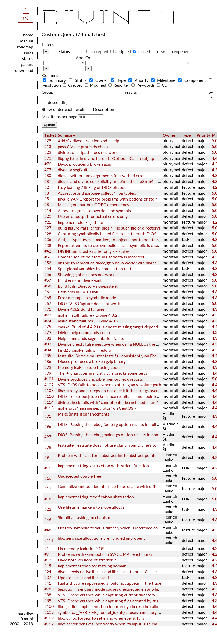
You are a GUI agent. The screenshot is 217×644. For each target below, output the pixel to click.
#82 (48, 338)
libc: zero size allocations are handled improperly (102, 538)
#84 (48, 350)
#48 (48, 530)
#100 (49, 606)
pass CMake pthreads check (83, 147)
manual (27, 41)
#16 (48, 478)
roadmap (25, 47)
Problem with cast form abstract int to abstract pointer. (108, 455)
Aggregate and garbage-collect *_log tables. (97, 193)
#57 (48, 280)
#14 (48, 210)
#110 (49, 396)
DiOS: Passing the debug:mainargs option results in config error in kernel (124, 435)
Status (64, 51)
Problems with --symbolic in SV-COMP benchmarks (105, 554)
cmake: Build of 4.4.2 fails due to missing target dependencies (114, 327)
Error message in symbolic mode (87, 297)
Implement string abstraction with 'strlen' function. (104, 466)
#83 (48, 344)
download (24, 70)
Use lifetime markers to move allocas (91, 507)
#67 (48, 303)
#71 (48, 309)
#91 (48, 416)
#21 (48, 222)
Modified (96, 85)
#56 (48, 274)
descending (58, 102)
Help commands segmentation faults (91, 338)
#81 (48, 181)
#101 (49, 379)
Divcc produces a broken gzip (84, 164)
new (161, 51)
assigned (123, 51)
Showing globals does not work (86, 274)
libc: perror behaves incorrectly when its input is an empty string (116, 624)
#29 (48, 140)
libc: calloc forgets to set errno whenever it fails (101, 618)
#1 (47, 548)
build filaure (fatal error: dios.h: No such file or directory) (109, 228)
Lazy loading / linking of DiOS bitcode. (93, 187)
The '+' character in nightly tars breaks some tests (102, 373)
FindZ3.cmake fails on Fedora (84, 350)
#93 (48, 367)
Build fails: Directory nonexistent (88, 286)
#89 (48, 600)
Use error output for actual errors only (93, 216)
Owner (100, 80)
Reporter (119, 85)
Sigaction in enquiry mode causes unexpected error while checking (118, 589)
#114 (49, 402)
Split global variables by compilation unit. (95, 268)
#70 (48, 158)
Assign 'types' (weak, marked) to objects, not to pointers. (109, 239)
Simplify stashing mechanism (84, 517)
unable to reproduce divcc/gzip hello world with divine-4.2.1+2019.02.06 (124, 263)
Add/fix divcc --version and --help (88, 141)
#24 (48, 571)
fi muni (27, 619)
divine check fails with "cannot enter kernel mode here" (108, 402)
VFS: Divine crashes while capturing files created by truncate (113, 601)
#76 (48, 164)
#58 (48, 286)
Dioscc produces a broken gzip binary (92, 361)
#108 (49, 612)
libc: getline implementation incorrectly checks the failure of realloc (119, 606)
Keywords (143, 85)
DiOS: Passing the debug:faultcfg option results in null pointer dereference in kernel (134, 424)
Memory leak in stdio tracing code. (89, 367)
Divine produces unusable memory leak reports (100, 379)
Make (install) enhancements (84, 414)
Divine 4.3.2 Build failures (81, 309)
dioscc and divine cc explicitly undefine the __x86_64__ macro (114, 181)
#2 (47, 187)
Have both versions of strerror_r (87, 560)
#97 (48, 437)
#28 (48, 234)
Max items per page (59, 117)
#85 (48, 355)
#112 (49, 624)
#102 (49, 385)
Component (193, 80)
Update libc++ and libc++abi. (84, 577)
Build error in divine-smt (80, 280)
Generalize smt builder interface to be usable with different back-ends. (122, 486)
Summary (55, 80)
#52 (48, 262)
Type (119, 80)
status (28, 58)
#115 (49, 408)
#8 (47, 204)
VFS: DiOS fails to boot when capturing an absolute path (109, 385)
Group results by (127, 92)
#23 (48, 152)
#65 (48, 297)
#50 (48, 257)
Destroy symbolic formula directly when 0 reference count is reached (121, 528)
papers (27, 64)
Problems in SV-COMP (79, 292)
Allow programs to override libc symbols (94, 210)
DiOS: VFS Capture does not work (89, 303)
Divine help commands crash (84, 332)
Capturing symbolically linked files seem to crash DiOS (107, 234)
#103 (49, 390)
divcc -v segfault (73, 170)
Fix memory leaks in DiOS (81, 548)
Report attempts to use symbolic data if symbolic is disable (111, 245)
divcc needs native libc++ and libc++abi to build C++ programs (114, 571)
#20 (48, 216)
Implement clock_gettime (80, 222)
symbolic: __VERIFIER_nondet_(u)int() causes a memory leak (111, 612)
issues (28, 53)
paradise (25, 614)
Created (73, 85)
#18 (48, 499)
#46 (48, 519)
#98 (48, 447)
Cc (162, 85)
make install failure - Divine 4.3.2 (88, 315)
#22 (48, 509)
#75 (48, 326)
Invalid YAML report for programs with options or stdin (108, 199)
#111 (49, 540)
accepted (100, 51)
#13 (48, 146)
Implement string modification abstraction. (96, 497)
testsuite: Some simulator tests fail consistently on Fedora (110, 356)
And (80, 58)
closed (144, 51)
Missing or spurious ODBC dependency (93, 205)
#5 (47, 199)
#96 (48, 426)
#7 (47, 554)
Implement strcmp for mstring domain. (93, 566)
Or (88, 58)
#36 (48, 239)
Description (101, 109)
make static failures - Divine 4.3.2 (88, 321)
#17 (48, 488)
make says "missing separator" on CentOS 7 (97, 408)
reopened (181, 51)
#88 (48, 594)
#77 (48, 170)
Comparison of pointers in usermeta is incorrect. (102, 257)
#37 (48, 577)
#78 (48, 589)
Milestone (164, 80)
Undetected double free (79, 476)
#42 (48, 251)
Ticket (50, 135)
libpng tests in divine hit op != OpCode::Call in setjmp (106, 158)
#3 (47, 193)
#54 (48, 268)
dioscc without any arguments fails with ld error (101, 176)
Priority (139, 80)
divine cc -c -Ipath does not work (88, 152)
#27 (48, 228)
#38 (48, 245)
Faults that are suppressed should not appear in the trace (109, 583)
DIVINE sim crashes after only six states (94, 251)
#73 (48, 315)
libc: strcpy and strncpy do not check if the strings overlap (110, 391)
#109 (49, 618)
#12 (48, 560)
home (28, 35)
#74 (48, 321)
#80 (48, 175)
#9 (47, 457)
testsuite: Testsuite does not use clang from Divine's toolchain (114, 445)
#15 (48, 565)
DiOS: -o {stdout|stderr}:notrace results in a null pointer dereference (120, 396)
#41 (48, 583)
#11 (48, 468)
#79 (48, 332)
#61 (48, 291)
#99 (48, 373)
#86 (48, 361)
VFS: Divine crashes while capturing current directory (106, 595)
